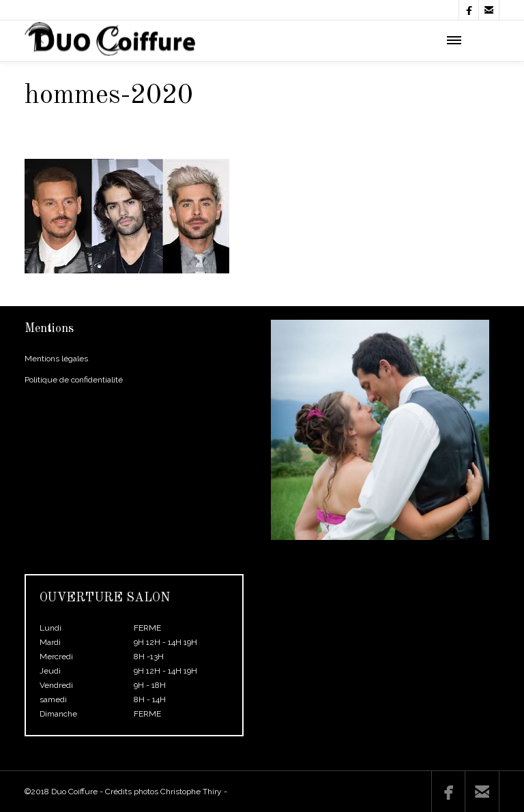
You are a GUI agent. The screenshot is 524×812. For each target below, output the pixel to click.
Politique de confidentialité (74, 380)
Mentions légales (56, 359)
